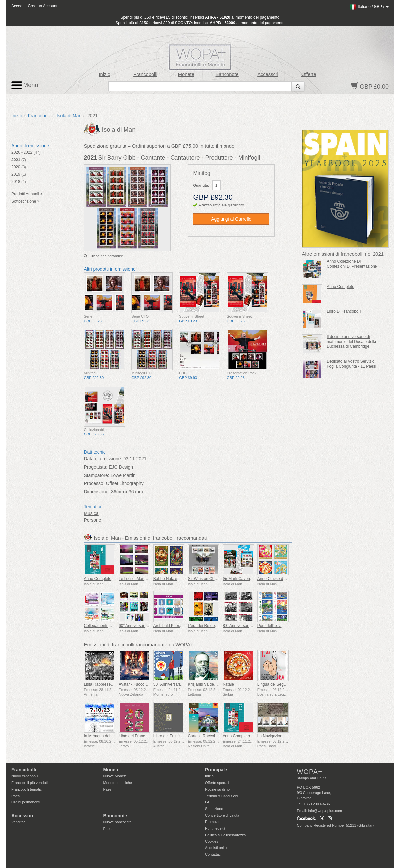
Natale (228, 684)
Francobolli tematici (27, 789)
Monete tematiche (118, 783)
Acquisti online (217, 848)
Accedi (17, 6)
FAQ (209, 802)
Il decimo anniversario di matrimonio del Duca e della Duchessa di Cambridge (351, 342)
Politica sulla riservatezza (225, 835)
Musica (91, 513)
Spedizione (214, 809)
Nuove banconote (118, 822)
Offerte (309, 74)
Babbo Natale (165, 579)
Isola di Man (69, 116)
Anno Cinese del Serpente (280, 579)
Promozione (215, 822)
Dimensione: (97, 492)
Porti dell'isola (270, 626)
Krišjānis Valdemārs (205, 684)
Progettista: (96, 467)
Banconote (227, 74)
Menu (25, 85)
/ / (369, 7)
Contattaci (213, 854)
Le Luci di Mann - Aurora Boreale (148, 579)
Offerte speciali (217, 783)
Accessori (268, 74)
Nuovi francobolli (25, 776)
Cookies (212, 841)
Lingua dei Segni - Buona (280, 684)
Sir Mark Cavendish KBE (244, 579)
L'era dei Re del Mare (207, 626)
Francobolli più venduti (29, 783)
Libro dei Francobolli (136, 736)
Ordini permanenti (26, 802)
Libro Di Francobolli (344, 311)
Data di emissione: (103, 459)
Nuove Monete (115, 776)
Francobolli (145, 74)
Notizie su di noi (218, 789)
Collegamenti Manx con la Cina (111, 626)
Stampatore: (96, 475)
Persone (92, 520)
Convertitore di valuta (222, 815)
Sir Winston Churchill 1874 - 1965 (217, 579)
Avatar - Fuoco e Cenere (140, 684)
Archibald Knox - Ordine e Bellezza (184, 626)
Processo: (94, 483)
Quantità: (201, 185)
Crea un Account (43, 6)
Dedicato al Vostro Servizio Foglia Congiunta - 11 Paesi (351, 364)
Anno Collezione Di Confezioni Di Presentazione (352, 264)
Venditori (18, 822)
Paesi (16, 796)
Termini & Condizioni (222, 796)
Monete (186, 74)
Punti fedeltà (215, 828)
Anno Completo (98, 579)
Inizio (105, 74)
